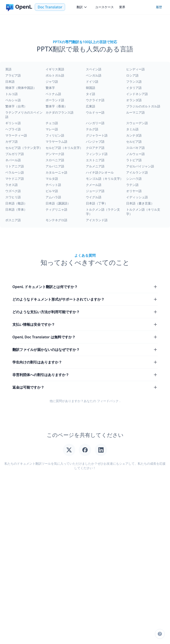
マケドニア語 (15, 179)
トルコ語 (12, 94)
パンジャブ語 (95, 141)
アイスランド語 (97, 220)
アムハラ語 (53, 197)
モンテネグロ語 (56, 220)
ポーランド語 (55, 100)
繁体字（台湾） (16, 106)
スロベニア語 (55, 160)
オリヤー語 (134, 191)
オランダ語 (134, 100)
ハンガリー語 (95, 123)
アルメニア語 (95, 166)
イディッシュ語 (137, 197)
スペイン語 (94, 69)
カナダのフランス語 (60, 112)
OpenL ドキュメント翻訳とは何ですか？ (85, 287)
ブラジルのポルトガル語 (143, 106)
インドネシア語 (137, 94)
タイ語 (91, 94)
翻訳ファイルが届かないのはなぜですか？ (85, 350)
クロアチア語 (95, 148)
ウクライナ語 (95, 100)
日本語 (10, 81)
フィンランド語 (97, 154)
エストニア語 (95, 160)
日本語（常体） (16, 209)
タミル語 (132, 129)
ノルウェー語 (135, 154)
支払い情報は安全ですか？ (85, 324)
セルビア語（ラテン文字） (24, 148)
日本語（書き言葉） (140, 203)
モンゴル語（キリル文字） (104, 179)
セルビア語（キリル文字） (64, 148)
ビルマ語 (52, 191)
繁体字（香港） (56, 106)
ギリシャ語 (13, 123)
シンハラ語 (134, 179)
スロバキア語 (135, 148)
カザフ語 (12, 141)
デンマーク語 (55, 154)
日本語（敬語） (16, 203)
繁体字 (50, 88)
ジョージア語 (95, 191)
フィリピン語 (55, 135)
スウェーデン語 (137, 123)
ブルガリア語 (15, 154)
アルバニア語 (55, 166)
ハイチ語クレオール (100, 172)
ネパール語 (13, 160)
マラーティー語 (16, 135)
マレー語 (52, 129)
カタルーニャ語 (56, 172)
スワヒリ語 (13, 197)
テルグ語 (92, 129)
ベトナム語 (53, 94)
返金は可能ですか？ (85, 387)
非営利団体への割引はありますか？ (85, 375)
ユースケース (104, 7)
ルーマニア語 (135, 112)
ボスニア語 (13, 220)
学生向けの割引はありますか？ (85, 362)
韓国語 (91, 88)
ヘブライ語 (13, 129)
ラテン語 (132, 185)
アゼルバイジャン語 (140, 166)
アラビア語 (13, 75)
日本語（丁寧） (97, 203)
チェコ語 (52, 123)
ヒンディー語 (135, 69)
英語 (8, 69)
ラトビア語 (134, 160)
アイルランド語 (137, 172)
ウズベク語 (13, 191)
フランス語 (134, 81)
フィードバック (108, 401)
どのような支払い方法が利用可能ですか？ (85, 312)
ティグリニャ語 (56, 209)
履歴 (159, 7)
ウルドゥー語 (95, 112)
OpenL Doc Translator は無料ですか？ (85, 337)
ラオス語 (12, 185)
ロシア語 (132, 75)
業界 (122, 7)
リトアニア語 (15, 166)
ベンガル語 (94, 75)
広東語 (91, 106)
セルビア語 (134, 141)
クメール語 (94, 185)
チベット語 (53, 185)
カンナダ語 (134, 135)
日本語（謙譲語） (58, 203)
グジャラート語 (97, 135)
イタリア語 (134, 88)
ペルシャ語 (13, 100)
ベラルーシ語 (15, 172)
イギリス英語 (55, 69)
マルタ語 (52, 179)
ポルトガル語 (55, 75)
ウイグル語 (94, 197)
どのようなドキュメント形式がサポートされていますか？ (85, 299)
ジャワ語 (52, 81)
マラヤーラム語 (56, 141)
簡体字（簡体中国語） (21, 88)
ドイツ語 (92, 81)
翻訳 (82, 7)
